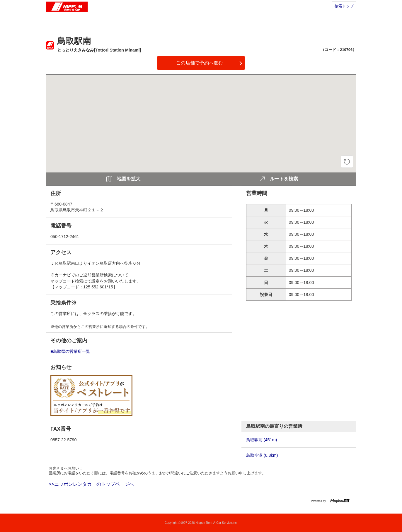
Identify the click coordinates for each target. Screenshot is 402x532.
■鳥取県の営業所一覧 (70, 351)
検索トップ (344, 6)
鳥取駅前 (262, 440)
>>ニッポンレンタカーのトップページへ (91, 484)
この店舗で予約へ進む (200, 63)
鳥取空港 (262, 455)
